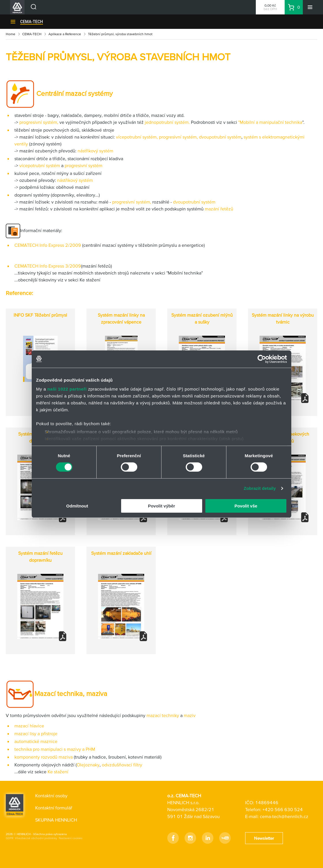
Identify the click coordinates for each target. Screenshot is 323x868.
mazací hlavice (29, 726)
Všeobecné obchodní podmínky (36, 838)
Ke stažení (57, 772)
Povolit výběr (161, 506)
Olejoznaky (88, 765)
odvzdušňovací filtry (122, 765)
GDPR (10, 838)
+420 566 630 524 (283, 809)
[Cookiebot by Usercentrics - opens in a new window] (262, 359)
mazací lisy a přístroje (36, 733)
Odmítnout (77, 506)
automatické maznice (36, 741)
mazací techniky (163, 715)
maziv (189, 715)
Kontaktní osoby (51, 796)
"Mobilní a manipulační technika (270, 122)
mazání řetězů (219, 209)
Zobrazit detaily (260, 488)
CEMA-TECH (32, 22)
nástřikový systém (95, 151)
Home (11, 34)
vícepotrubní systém (136, 137)
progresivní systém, (39, 122)
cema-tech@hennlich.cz (284, 816)
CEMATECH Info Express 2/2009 (48, 245)
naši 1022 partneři (67, 389)
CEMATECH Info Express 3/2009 (48, 266)
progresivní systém (83, 165)
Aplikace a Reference (65, 34)
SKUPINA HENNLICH (56, 820)
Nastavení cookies (71, 838)
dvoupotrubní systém (220, 137)
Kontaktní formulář (54, 808)
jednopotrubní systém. (167, 122)
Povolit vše (246, 506)
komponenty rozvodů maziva (44, 757)
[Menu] (310, 7)
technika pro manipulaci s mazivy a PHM (55, 749)
